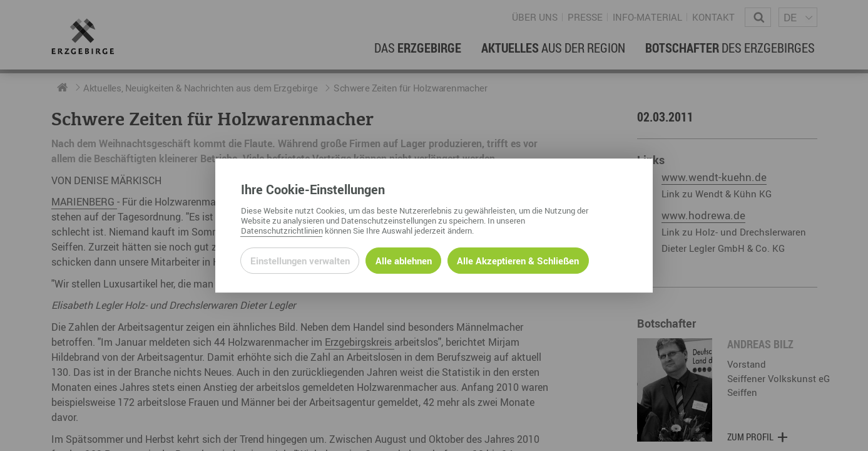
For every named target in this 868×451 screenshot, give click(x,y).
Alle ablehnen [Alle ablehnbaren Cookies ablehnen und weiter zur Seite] (404, 261)
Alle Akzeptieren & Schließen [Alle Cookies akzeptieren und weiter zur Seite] (518, 261)
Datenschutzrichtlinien (282, 231)
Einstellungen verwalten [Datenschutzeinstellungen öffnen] (300, 261)
